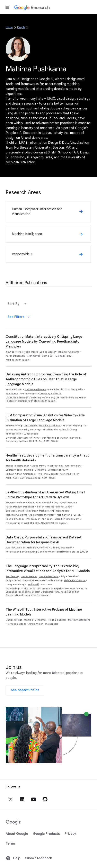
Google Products (46, 834)
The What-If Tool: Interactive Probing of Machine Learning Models (44, 612)
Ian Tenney (30, 426)
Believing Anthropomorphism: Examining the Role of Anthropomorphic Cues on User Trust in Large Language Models (46, 379)
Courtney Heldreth (50, 394)
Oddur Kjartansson (61, 548)
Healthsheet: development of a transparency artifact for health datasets (47, 458)
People (21, 27)
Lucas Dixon (31, 434)
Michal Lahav (64, 507)
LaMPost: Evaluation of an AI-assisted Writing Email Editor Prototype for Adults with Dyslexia (45, 495)
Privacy (70, 834)
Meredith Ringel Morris (68, 519)
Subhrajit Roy (56, 466)
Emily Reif (29, 430)
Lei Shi (78, 515)
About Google (17, 834)
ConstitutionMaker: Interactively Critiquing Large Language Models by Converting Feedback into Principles (44, 342)
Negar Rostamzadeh (18, 466)
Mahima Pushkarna (69, 352)
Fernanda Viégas (17, 624)
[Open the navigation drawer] (7, 7)
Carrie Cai (48, 356)
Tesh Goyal (33, 356)
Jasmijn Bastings (49, 576)
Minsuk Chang (69, 430)
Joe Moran (12, 394)
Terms (11, 844)
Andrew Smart (73, 466)
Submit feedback (38, 858)
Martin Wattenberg (79, 620)
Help (13, 858)
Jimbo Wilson (36, 624)
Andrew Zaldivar (15, 548)
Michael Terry (63, 356)
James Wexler (48, 352)
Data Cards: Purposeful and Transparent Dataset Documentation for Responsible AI (44, 540)
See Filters (19, 317)
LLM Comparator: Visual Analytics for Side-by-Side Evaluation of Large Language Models (45, 418)
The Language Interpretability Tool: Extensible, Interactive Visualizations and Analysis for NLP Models (48, 569)
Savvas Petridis (15, 352)
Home (9, 27)
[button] (18, 304)
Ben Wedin (32, 352)
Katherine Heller (69, 474)
